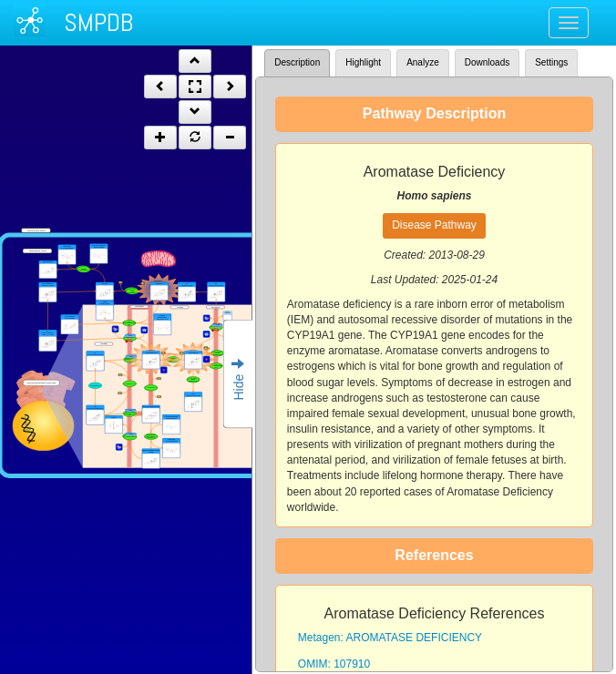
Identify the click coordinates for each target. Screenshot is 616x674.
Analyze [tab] (423, 62)
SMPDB (98, 22)
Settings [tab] (551, 62)
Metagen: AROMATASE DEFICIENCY (390, 638)
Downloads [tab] (487, 62)
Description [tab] (297, 62)
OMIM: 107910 (334, 664)
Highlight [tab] (363, 62)
